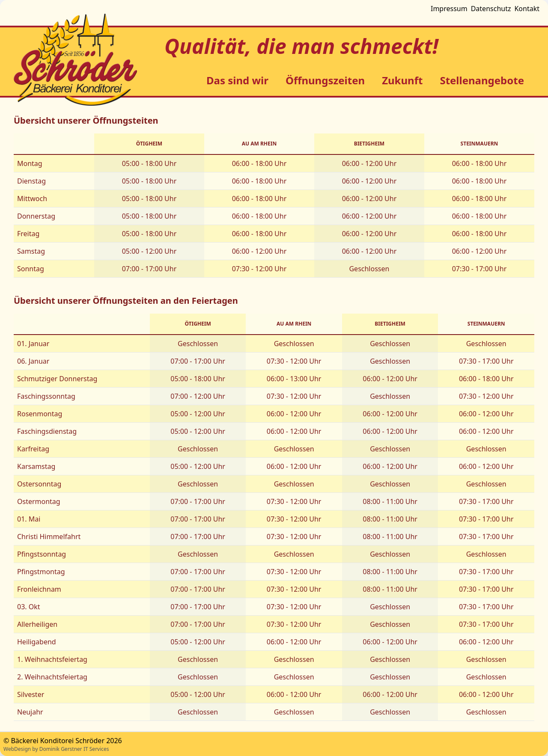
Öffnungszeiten (325, 80)
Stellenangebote (482, 80)
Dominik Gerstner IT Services (74, 749)
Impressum (449, 9)
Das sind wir (237, 80)
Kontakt (527, 9)
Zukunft (402, 80)
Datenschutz (491, 9)
